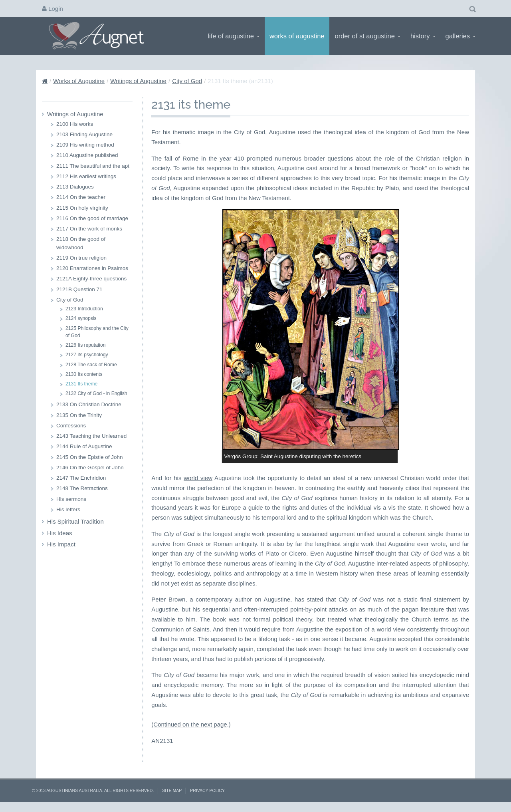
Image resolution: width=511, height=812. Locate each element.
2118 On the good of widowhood (81, 243)
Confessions (71, 426)
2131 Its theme (81, 384)
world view (198, 478)
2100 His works (75, 124)
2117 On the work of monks (89, 229)
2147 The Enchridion (81, 478)
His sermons (71, 499)
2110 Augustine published (87, 155)
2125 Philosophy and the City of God (97, 332)
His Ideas (60, 533)
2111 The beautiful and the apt (93, 166)
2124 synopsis (81, 318)
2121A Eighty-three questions (91, 279)
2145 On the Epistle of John (90, 457)
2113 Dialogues (75, 187)
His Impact (61, 544)
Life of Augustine (233, 36)
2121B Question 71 (79, 289)
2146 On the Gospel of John (90, 468)
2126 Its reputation (86, 345)
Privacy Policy (207, 790)
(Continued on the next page (189, 724)
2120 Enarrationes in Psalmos (92, 268)
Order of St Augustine (367, 36)
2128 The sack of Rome (91, 365)
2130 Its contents (84, 374)
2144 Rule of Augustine (84, 446)
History (423, 36)
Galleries (460, 36)
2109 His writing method (85, 145)
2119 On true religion (81, 258)
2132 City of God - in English (96, 393)
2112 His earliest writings (86, 176)
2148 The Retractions (82, 488)
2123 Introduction (84, 309)
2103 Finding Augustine (84, 134)
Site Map (172, 790)
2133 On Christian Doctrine (89, 404)
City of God (187, 81)
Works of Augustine (297, 36)
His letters (68, 509)
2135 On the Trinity (79, 415)
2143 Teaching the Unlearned (91, 436)
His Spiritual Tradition (75, 521)
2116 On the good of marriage (92, 218)
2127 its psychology (87, 355)
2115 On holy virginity (82, 208)
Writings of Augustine (138, 81)
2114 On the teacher (81, 197)
